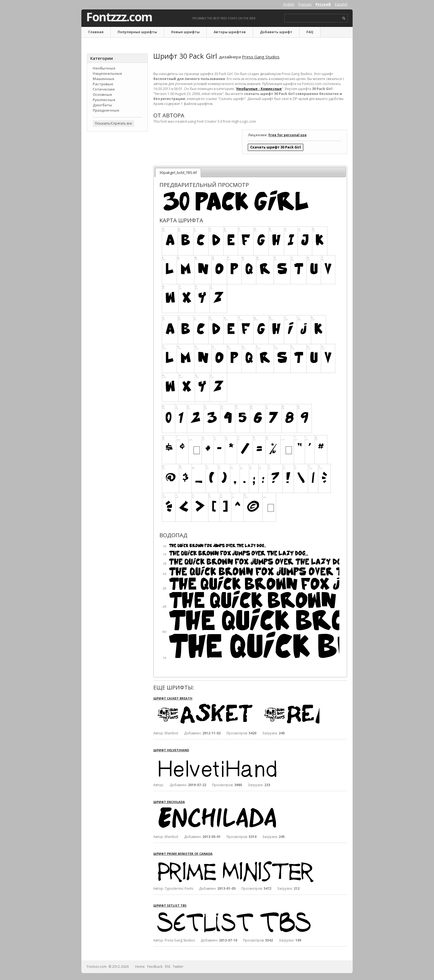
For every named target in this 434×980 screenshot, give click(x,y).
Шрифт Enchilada (169, 802)
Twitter (178, 967)
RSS (168, 967)
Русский (323, 4)
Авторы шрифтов (230, 32)
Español (341, 4)
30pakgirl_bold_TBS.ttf (178, 173)
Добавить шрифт (276, 32)
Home (140, 967)
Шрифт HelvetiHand (171, 750)
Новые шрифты (185, 32)
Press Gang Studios (261, 57)
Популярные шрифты (137, 32)
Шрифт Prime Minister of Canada (183, 854)
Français (305, 4)
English (289, 4)
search (344, 18)
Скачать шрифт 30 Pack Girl (276, 147)
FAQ (310, 32)
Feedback (155, 967)
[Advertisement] (117, 225)
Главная (96, 32)
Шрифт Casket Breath (173, 698)
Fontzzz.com (119, 17)
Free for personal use (288, 135)
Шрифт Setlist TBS (170, 905)
